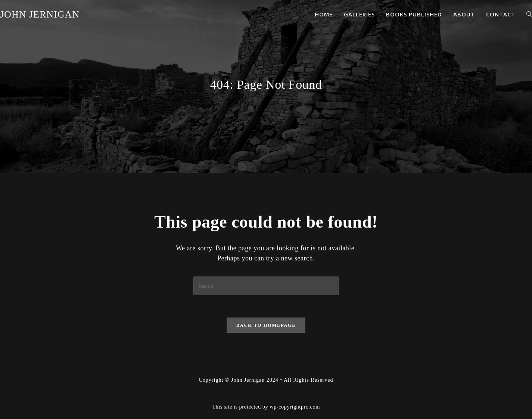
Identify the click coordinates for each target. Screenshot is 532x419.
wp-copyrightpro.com (295, 407)
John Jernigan (40, 14)
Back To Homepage (266, 325)
